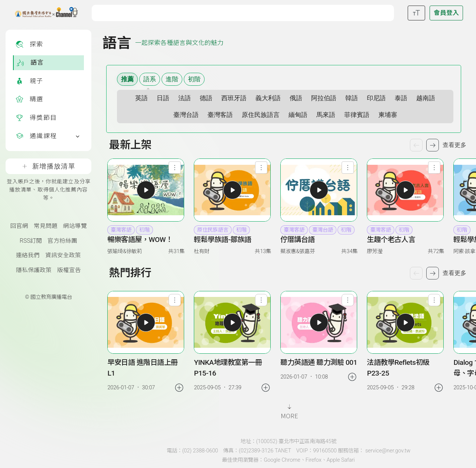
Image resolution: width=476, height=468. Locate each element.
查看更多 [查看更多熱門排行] (454, 273)
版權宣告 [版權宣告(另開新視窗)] (69, 270)
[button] (146, 190)
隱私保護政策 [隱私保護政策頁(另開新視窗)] (34, 270)
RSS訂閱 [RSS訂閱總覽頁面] (31, 241)
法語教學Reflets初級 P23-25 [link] (398, 368)
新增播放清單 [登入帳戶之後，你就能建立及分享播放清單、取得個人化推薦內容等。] (48, 166)
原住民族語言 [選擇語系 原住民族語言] (261, 115)
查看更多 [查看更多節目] (454, 145)
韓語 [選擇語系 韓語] (352, 98)
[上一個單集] (416, 273)
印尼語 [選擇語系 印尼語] (376, 98)
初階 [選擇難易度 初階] (194, 79)
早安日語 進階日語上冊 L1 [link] (143, 368)
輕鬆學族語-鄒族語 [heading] (222, 240)
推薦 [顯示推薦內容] (127, 79)
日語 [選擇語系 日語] (163, 98)
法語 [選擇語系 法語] (185, 98)
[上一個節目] (416, 145)
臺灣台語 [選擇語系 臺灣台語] (186, 115)
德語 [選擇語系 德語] (206, 98)
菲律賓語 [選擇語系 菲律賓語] (357, 115)
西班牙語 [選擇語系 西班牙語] (234, 98)
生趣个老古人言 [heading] (391, 240)
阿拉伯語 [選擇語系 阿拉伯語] (324, 98)
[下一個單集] (433, 273)
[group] (146, 342)
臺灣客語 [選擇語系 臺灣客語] (220, 115)
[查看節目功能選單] (175, 168)
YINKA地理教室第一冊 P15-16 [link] (228, 368)
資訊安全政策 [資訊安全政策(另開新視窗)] (63, 255)
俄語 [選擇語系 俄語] (296, 98)
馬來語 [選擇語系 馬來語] (326, 115)
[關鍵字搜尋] (245, 12)
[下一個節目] (433, 145)
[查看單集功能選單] (175, 300)
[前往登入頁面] (446, 13)
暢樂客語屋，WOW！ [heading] (140, 240)
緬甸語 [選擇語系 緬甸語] (298, 115)
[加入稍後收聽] (179, 388)
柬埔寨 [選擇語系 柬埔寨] (388, 115)
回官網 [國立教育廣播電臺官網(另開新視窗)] (19, 226)
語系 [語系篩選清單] (150, 79)
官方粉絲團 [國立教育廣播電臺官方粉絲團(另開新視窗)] (62, 241)
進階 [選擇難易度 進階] (172, 79)
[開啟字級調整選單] (416, 13)
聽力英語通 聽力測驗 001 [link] (319, 362)
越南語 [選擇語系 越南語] (426, 98)
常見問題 (46, 226)
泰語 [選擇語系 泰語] (401, 98)
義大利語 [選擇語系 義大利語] (268, 98)
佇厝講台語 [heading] (298, 240)
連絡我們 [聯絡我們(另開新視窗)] (28, 255)
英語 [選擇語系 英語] (141, 98)
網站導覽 (75, 226)
